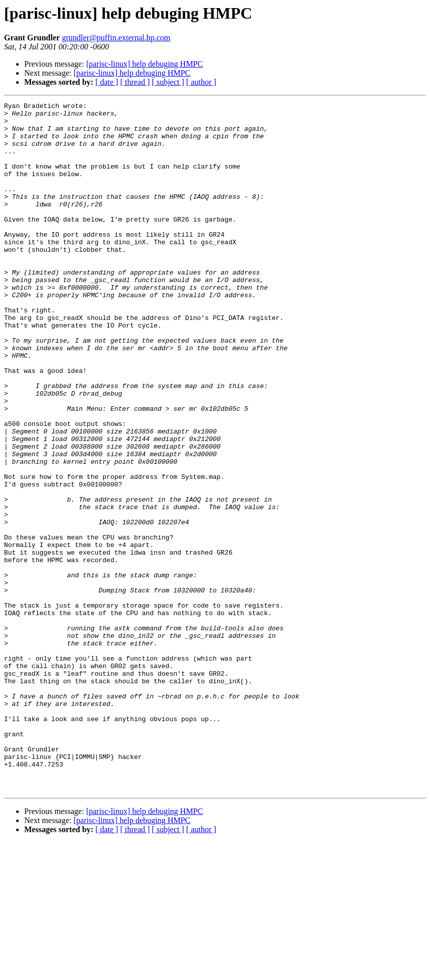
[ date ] (107, 82)
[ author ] (201, 82)
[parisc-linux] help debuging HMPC (145, 64)
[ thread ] (135, 82)
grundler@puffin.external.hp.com (116, 38)
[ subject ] (168, 82)
